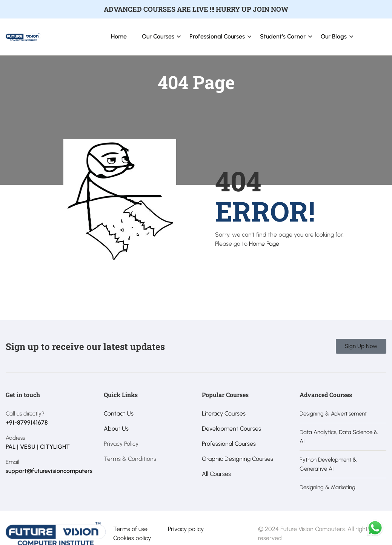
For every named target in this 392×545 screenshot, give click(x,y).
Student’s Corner (283, 36)
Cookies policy (132, 538)
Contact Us (119, 413)
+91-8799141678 (27, 423)
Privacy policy (186, 529)
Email (12, 462)
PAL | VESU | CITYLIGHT (38, 447)
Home (119, 36)
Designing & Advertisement (333, 414)
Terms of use (130, 529)
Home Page (264, 244)
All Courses (216, 474)
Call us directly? (25, 414)
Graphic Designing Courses (238, 459)
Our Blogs (334, 36)
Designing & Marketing (327, 487)
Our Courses (158, 36)
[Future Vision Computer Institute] (23, 36)
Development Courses (231, 429)
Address (15, 438)
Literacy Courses (224, 413)
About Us (116, 429)
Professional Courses (217, 36)
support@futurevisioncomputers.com (55, 471)
